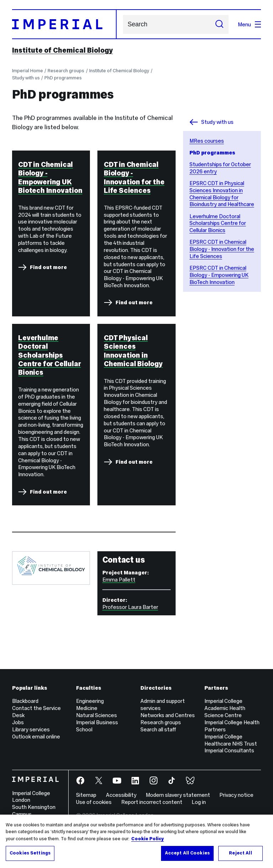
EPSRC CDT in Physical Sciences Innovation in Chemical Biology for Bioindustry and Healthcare (222, 194)
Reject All (240, 853)
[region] (136, 841)
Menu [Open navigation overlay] (249, 24)
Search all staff (158, 729)
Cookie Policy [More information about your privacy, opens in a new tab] (148, 839)
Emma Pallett (119, 580)
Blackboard (25, 701)
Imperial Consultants (229, 750)
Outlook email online (36, 737)
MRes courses (207, 141)
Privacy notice (236, 795)
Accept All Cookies (187, 853)
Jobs (18, 722)
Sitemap (86, 795)
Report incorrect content (152, 802)
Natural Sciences (97, 715)
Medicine (87, 708)
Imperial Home (28, 71)
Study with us (26, 78)
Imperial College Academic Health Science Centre (225, 708)
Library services (31, 729)
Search (123, 24)
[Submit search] (219, 24)
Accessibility (121, 795)
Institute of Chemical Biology (63, 50)
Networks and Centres (168, 715)
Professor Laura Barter (130, 607)
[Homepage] (64, 24)
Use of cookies (94, 802)
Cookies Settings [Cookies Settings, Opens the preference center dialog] (30, 853)
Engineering (90, 701)
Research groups (66, 71)
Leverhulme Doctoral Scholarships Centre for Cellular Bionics (218, 223)
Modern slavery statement (178, 795)
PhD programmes (63, 78)
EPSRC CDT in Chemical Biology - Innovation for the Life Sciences (222, 249)
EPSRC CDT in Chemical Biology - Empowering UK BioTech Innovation (219, 275)
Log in (199, 802)
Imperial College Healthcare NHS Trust (231, 740)
